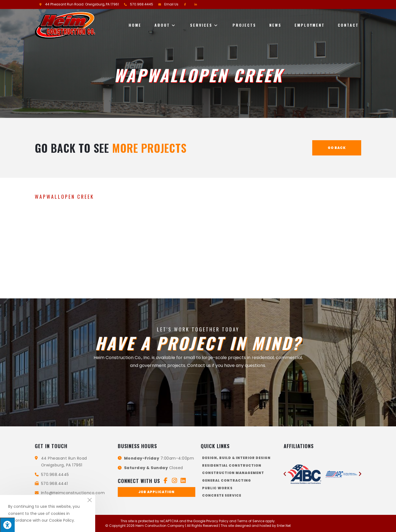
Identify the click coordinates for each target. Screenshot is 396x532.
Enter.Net (284, 526)
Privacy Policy (217, 521)
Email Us (171, 4)
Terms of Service (251, 521)
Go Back (337, 148)
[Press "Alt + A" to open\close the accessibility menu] (7, 525)
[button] (157, 492)
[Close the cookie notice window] (89, 501)
